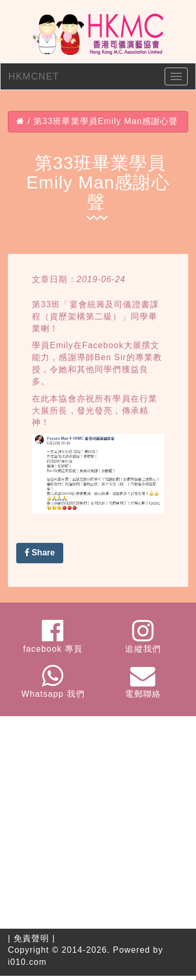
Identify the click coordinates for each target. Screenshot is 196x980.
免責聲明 (32, 938)
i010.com (27, 962)
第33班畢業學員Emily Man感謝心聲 (106, 121)
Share (40, 553)
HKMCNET (34, 76)
